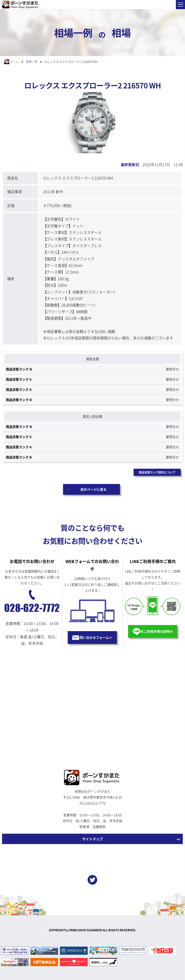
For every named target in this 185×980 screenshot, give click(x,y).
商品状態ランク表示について (157, 472)
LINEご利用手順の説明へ (155, 631)
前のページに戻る (94, 489)
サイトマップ (92, 839)
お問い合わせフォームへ (94, 637)
